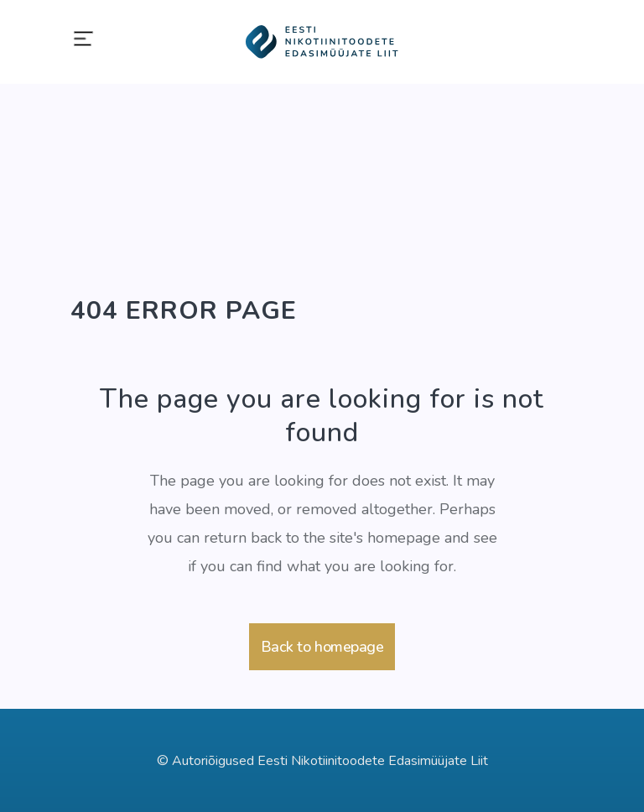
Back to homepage (322, 647)
